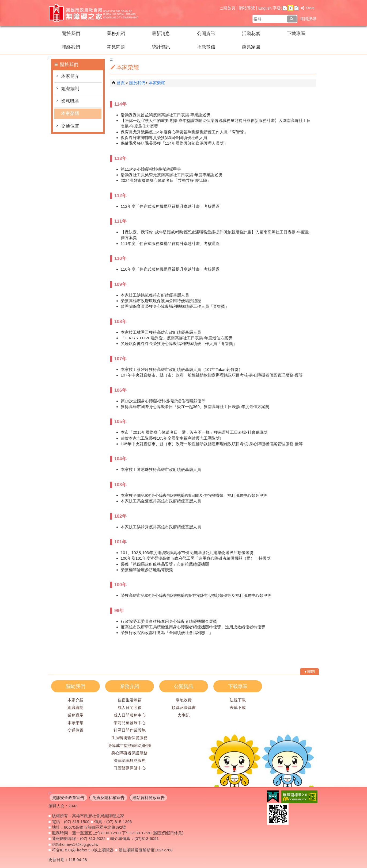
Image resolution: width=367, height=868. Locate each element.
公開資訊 (206, 34)
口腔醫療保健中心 (130, 768)
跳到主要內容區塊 (3, 3)
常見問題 (116, 47)
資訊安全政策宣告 (68, 798)
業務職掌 (70, 101)
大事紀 (183, 715)
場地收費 (184, 700)
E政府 (273, 796)
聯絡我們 (71, 47)
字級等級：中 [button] (291, 8)
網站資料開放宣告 (149, 798)
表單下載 (238, 707)
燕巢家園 (251, 47)
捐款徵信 (206, 47)
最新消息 (161, 34)
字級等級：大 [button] (296, 8)
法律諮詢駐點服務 (130, 760)
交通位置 (70, 126)
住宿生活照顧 (130, 700)
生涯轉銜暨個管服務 (129, 738)
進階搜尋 (308, 19)
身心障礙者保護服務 (129, 753)
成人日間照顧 (130, 707)
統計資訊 (161, 47)
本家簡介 (70, 76)
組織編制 (70, 89)
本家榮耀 (70, 114)
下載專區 (296, 34)
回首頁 (229, 8)
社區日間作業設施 (130, 730)
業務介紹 (116, 34)
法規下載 (238, 700)
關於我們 (71, 34)
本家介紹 (75, 700)
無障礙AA (299, 797)
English (265, 8)
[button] (292, 19)
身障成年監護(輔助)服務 (129, 745)
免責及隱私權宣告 (108, 798)
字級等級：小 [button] (285, 8)
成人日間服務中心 (130, 715)
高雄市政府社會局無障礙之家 (94, 13)
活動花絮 (251, 34)
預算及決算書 (184, 707)
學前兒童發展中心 (130, 723)
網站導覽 (247, 8)
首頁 (121, 83)
